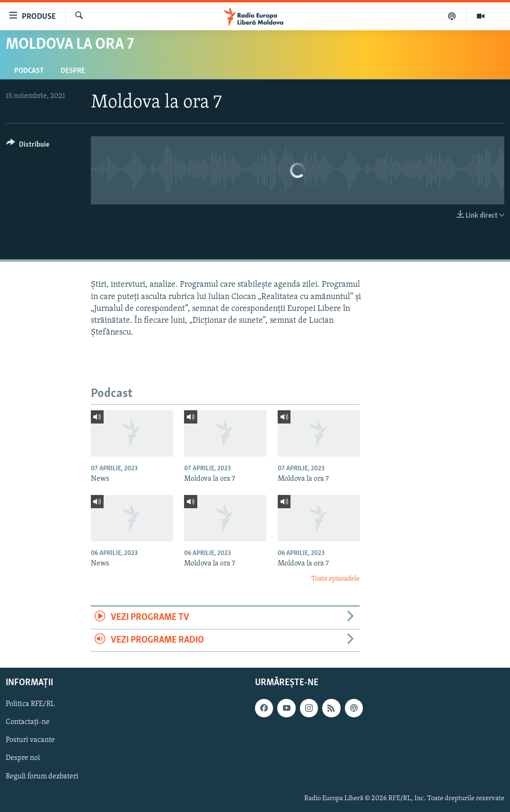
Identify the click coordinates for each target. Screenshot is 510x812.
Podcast (29, 71)
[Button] (28, 146)
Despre (73, 71)
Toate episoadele (335, 579)
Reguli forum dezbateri (42, 776)
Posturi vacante (30, 740)
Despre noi (23, 758)
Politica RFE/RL (30, 704)
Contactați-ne (28, 722)
